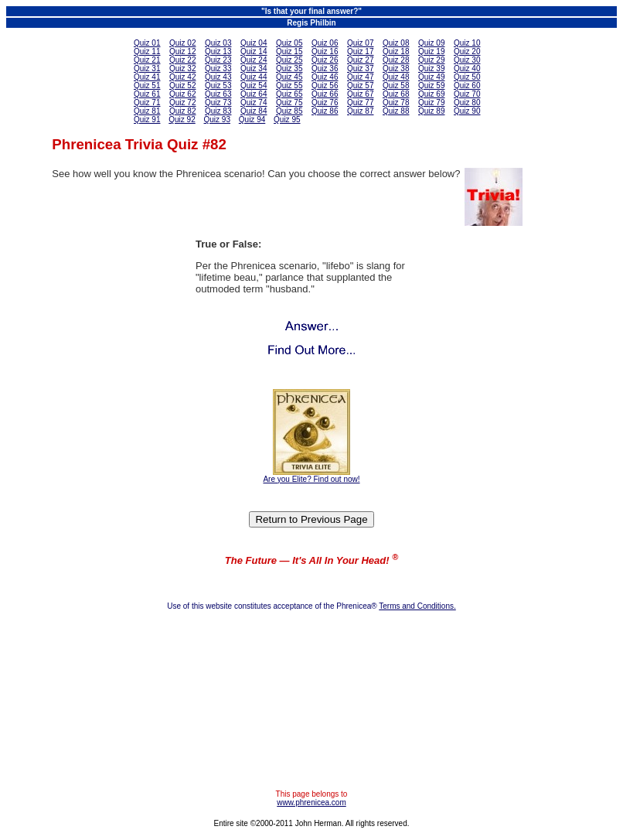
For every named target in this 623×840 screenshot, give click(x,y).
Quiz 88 (396, 111)
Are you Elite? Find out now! (311, 479)
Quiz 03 (218, 43)
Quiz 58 (396, 85)
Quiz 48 (396, 77)
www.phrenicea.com (311, 802)
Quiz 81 (147, 111)
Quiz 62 (182, 94)
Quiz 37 (360, 68)
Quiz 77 (360, 102)
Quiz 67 (360, 94)
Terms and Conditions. (417, 606)
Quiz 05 (289, 43)
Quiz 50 (467, 77)
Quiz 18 (396, 51)
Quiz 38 (396, 68)
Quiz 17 (360, 51)
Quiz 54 (254, 85)
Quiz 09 (431, 43)
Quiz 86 (325, 111)
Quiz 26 (325, 60)
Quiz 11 (147, 51)
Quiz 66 (325, 94)
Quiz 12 (182, 51)
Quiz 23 (218, 60)
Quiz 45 (289, 77)
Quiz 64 (254, 94)
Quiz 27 (360, 60)
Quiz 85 (289, 111)
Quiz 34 (254, 68)
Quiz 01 (147, 43)
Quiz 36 (325, 68)
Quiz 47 (360, 77)
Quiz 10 (467, 43)
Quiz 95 (287, 120)
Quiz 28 (396, 60)
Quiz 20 (467, 51)
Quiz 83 (218, 111)
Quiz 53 (218, 85)
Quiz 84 (254, 111)
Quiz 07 (360, 43)
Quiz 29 (431, 60)
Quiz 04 (254, 43)
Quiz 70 (467, 94)
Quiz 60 (467, 85)
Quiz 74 (254, 102)
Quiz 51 (147, 85)
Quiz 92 (182, 120)
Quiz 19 (431, 51)
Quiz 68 (396, 94)
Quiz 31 (147, 68)
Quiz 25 (289, 60)
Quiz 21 (147, 60)
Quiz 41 (147, 77)
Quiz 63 (218, 94)
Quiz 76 (325, 102)
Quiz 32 (182, 68)
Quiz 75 (289, 102)
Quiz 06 (325, 43)
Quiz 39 (431, 68)
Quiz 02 (182, 43)
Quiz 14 (254, 51)
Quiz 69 (431, 94)
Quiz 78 (396, 102)
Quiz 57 (360, 85)
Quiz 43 (218, 77)
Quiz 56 (325, 85)
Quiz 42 (182, 77)
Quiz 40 (467, 68)
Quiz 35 (289, 68)
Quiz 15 (289, 51)
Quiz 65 (289, 94)
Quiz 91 (147, 120)
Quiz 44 (254, 77)
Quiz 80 (467, 102)
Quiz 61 (147, 94)
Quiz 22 (182, 60)
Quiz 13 (218, 51)
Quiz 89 (431, 111)
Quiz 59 (431, 85)
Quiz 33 (218, 68)
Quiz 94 (252, 120)
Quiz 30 (467, 60)
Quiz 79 (431, 102)
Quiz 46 (325, 77)
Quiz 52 (182, 85)
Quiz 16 (325, 51)
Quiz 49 (431, 77)
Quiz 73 (218, 102)
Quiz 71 (147, 102)
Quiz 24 (254, 60)
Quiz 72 (182, 102)
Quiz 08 (396, 43)
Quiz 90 (467, 111)
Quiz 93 (217, 120)
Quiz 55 (289, 85)
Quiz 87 (360, 111)
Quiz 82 (182, 111)
